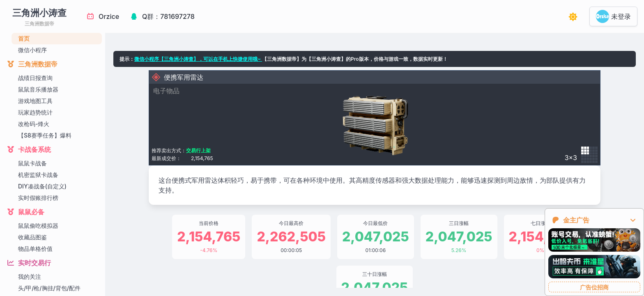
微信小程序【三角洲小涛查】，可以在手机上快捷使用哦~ (198, 59)
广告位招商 (594, 287)
